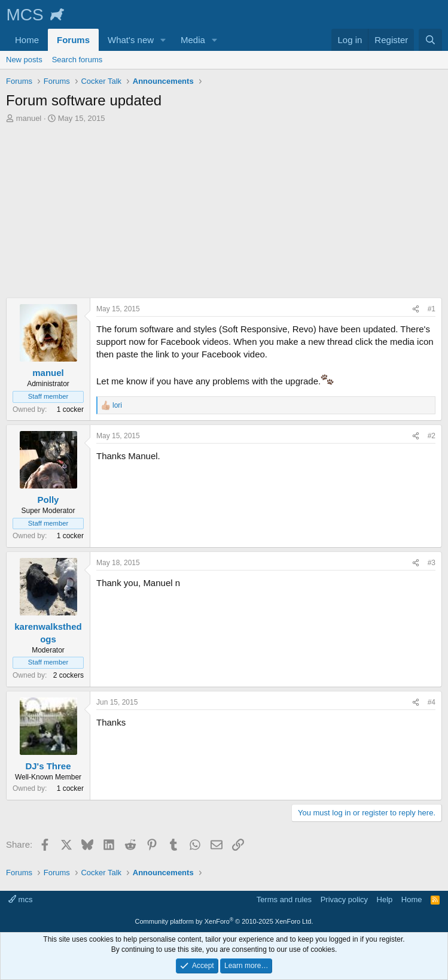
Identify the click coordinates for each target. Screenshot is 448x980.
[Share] (416, 309)
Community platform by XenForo (224, 921)
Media (193, 40)
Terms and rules (284, 899)
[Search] (430, 40)
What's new (131, 40)
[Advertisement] (224, 214)
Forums (73, 40)
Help (385, 899)
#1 (432, 309)
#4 (432, 702)
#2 (432, 436)
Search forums (77, 60)
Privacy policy (344, 899)
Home (27, 40)
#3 (432, 563)
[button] (163, 40)
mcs (20, 899)
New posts (24, 60)
